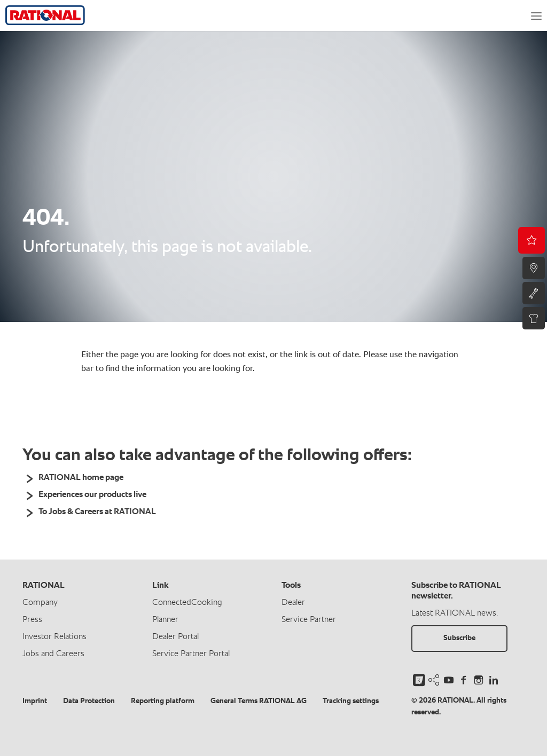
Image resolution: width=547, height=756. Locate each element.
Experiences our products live (92, 495)
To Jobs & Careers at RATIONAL (97, 512)
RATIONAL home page (81, 478)
